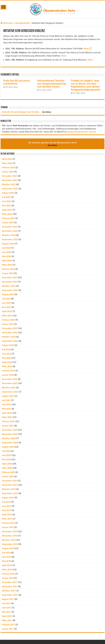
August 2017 (8, 599)
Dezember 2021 (10, 379)
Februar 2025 (8, 218)
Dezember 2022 (10, 328)
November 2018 (10, 536)
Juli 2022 (6, 349)
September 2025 (10, 188)
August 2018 (8, 548)
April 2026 (7, 159)
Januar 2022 (8, 375)
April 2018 (7, 565)
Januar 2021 (8, 425)
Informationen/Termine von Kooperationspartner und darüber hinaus (52, 84)
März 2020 (7, 468)
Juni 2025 (7, 201)
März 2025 (7, 214)
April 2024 (7, 260)
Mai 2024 (6, 256)
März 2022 (7, 366)
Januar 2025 (8, 222)
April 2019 (7, 514)
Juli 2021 (6, 400)
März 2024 (7, 265)
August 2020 (8, 447)
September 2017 (10, 595)
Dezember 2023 (10, 277)
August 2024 (8, 243)
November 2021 (10, 383)
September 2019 (10, 493)
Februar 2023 (8, 320)
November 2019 (10, 485)
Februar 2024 (8, 269)
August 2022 (8, 345)
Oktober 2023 (9, 286)
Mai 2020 (6, 459)
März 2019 (7, 519)
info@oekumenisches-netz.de (82, 132)
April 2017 (7, 616)
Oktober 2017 (9, 591)
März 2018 (7, 569)
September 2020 (10, 442)
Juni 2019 (7, 506)
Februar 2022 (8, 370)
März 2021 (7, 417)
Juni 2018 (7, 557)
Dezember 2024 (10, 227)
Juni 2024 (7, 252)
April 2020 (7, 464)
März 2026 (7, 163)
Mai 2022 (6, 358)
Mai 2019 (6, 510)
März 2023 (7, 315)
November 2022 (10, 332)
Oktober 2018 (9, 540)
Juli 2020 (6, 451)
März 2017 (7, 620)
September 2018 (10, 544)
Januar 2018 (8, 578)
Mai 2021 (6, 409)
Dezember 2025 (10, 176)
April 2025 (7, 210)
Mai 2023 (6, 307)
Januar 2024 (8, 273)
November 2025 (10, 180)
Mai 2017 (6, 612)
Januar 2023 (8, 324)
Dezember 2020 (10, 430)
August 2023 (8, 294)
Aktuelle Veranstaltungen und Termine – (27, 112)
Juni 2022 (7, 354)
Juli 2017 (6, 603)
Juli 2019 (6, 502)
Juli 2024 (6, 248)
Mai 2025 (6, 205)
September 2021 (10, 392)
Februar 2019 (8, 523)
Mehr (86, 48)
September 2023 (10, 290)
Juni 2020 (7, 455)
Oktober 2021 (9, 387)
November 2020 (10, 434)
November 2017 (10, 586)
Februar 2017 (8, 624)
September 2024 (10, 239)
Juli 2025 (6, 197)
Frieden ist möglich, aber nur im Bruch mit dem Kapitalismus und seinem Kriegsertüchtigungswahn (86, 85)
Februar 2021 (8, 421)
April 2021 (7, 413)
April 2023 (7, 311)
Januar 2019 (8, 527)
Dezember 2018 (10, 531)
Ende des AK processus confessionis (17, 82)
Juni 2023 (7, 303)
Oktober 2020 (9, 438)
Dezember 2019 (10, 481)
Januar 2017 (8, 629)
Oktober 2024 (9, 235)
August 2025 (8, 193)
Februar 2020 (8, 472)
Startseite (7, 23)
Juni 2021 (7, 404)
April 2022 (7, 362)
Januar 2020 (8, 476)
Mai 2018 (6, 561)
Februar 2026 (8, 167)
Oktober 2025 (9, 184)
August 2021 (8, 396)
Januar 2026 (8, 172)
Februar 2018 (8, 574)
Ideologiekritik (22, 23)
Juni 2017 (7, 607)
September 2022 (10, 341)
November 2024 (10, 231)
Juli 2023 (6, 299)
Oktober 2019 (9, 489)
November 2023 (10, 282)
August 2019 (8, 497)
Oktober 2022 (9, 337)
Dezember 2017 (10, 582)
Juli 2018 (6, 552)
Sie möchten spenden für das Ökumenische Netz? (53, 144)
